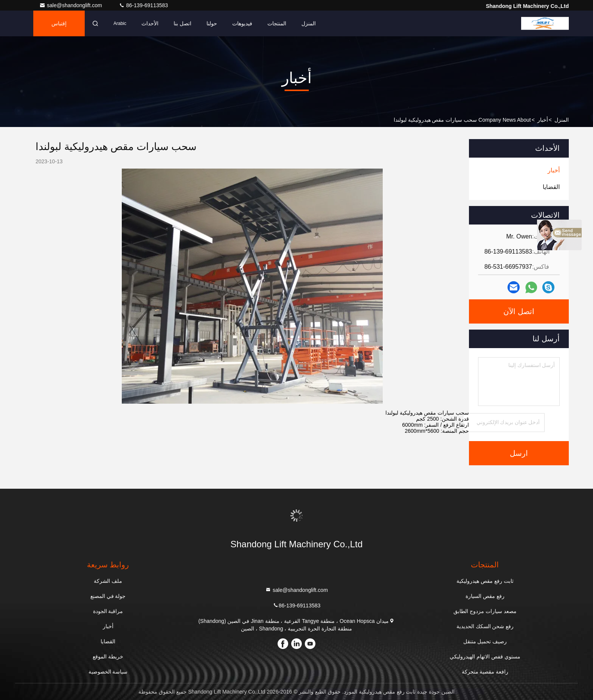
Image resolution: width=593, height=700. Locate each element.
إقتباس (59, 23)
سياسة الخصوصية (108, 672)
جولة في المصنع (108, 596)
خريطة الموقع (108, 657)
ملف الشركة (108, 581)
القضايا (108, 641)
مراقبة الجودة (108, 611)
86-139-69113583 (143, 5)
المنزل (309, 23)
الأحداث (150, 23)
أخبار (543, 120)
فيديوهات (242, 23)
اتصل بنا (182, 23)
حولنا (212, 23)
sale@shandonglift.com (71, 5)
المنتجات (277, 23)
